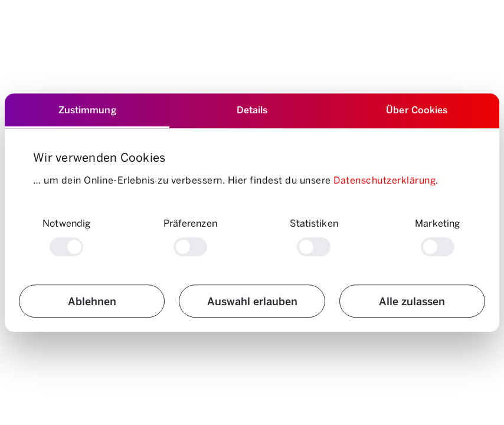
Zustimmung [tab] (87, 109)
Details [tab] (252, 109)
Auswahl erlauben (252, 301)
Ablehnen (92, 301)
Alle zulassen (412, 301)
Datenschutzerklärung (384, 180)
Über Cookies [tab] (417, 109)
